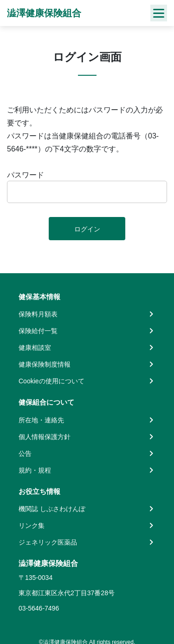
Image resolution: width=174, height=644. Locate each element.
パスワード (26, 175)
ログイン (87, 229)
